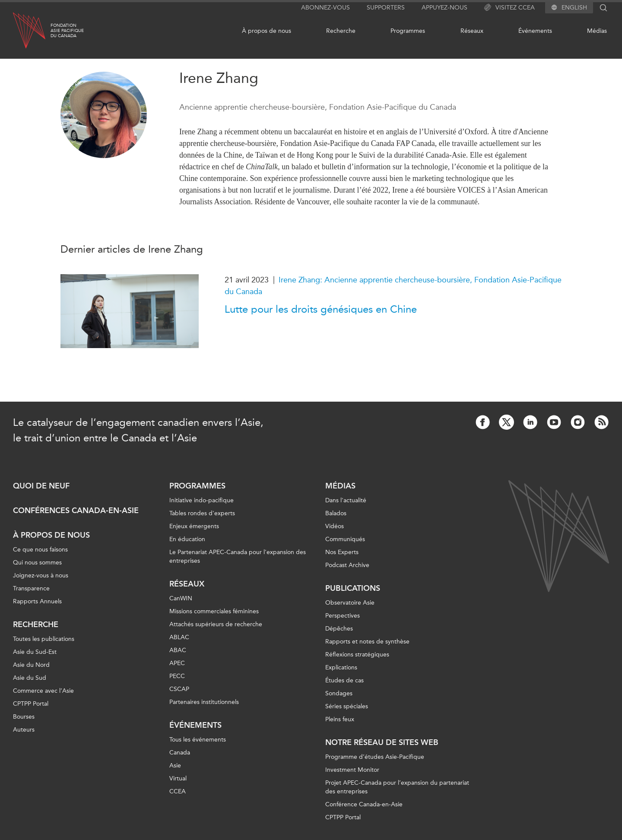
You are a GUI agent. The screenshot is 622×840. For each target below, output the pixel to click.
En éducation (187, 539)
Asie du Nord (31, 665)
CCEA (178, 791)
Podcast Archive (347, 565)
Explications (341, 667)
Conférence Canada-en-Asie (364, 804)
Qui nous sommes (37, 563)
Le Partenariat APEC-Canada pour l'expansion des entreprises (238, 556)
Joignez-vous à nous (41, 575)
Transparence (31, 588)
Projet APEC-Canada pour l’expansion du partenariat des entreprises (397, 787)
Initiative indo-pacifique (202, 500)
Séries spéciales (347, 706)
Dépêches (339, 629)
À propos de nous (267, 31)
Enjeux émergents (194, 526)
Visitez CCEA (509, 8)
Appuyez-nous (444, 8)
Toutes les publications (44, 639)
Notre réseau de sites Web (382, 742)
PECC (177, 676)
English (574, 8)
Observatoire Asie (350, 603)
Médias (597, 31)
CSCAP (179, 689)
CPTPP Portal (31, 704)
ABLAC (179, 637)
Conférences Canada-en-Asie (76, 510)
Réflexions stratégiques (357, 655)
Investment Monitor (352, 770)
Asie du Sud (30, 678)
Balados (336, 513)
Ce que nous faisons (40, 550)
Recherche (341, 31)
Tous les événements (198, 740)
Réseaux (472, 31)
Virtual (178, 778)
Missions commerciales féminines (214, 611)
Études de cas (344, 680)
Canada (180, 753)
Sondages (339, 693)
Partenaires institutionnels (204, 702)
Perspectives (343, 616)
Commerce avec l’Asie (43, 691)
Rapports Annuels (37, 601)
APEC (177, 663)
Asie (175, 766)
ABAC (178, 650)
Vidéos (335, 526)
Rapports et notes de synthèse (367, 642)
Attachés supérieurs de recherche (216, 624)
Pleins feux (340, 719)
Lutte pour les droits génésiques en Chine (321, 309)
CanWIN (181, 598)
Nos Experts (342, 552)
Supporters (386, 8)
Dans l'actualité (346, 500)
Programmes (408, 31)
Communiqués (345, 539)
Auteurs (24, 730)
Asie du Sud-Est (35, 652)
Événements (535, 31)
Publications (353, 588)
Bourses (24, 717)
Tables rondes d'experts (202, 513)
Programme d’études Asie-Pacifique (375, 757)
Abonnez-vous (325, 8)
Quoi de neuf (41, 486)
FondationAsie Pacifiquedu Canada (67, 31)
